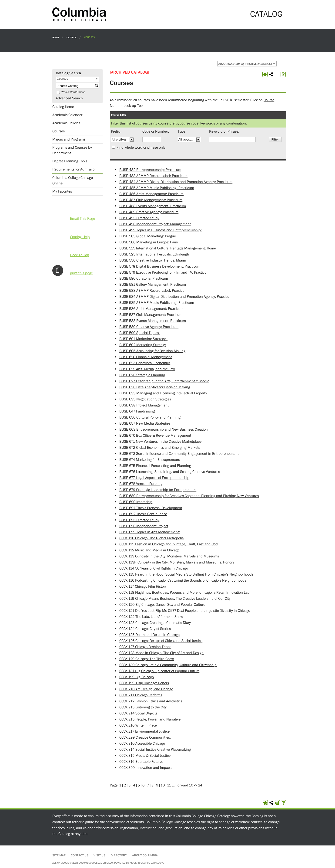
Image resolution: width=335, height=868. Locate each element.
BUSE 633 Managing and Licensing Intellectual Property (163, 393)
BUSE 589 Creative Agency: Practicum (149, 327)
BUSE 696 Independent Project (144, 526)
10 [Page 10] (163, 785)
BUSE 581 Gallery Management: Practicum (153, 285)
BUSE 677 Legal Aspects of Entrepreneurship (154, 478)
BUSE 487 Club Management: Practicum (151, 200)
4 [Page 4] (134, 785)
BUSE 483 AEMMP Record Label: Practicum (153, 176)
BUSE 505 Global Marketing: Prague (148, 236)
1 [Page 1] (120, 785)
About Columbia (145, 855)
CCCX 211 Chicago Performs (141, 695)
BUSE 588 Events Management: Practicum (153, 321)
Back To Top (80, 255)
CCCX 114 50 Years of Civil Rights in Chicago (154, 568)
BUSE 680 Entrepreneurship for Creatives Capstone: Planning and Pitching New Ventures (189, 496)
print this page (81, 273)
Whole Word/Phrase (73, 92)
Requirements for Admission (74, 169)
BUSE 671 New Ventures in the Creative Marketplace (160, 442)
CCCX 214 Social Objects (138, 713)
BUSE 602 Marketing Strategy (143, 345)
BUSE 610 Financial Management (146, 357)
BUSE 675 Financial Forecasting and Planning (155, 466)
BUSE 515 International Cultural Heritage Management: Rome (168, 248)
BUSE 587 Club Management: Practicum (151, 315)
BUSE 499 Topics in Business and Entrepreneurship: (161, 230)
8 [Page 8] (152, 785)
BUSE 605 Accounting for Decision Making (152, 351)
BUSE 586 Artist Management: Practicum (151, 309)
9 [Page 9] (157, 785)
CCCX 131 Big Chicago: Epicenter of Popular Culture (159, 671)
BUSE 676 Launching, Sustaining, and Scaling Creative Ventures (170, 472)
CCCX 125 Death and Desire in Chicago (149, 635)
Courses (59, 131)
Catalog (72, 37)
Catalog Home (63, 107)
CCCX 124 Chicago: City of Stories (145, 629)
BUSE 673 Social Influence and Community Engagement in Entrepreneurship (179, 454)
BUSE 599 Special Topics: (139, 333)
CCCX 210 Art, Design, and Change (146, 689)
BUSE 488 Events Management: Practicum (153, 206)
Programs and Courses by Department (72, 150)
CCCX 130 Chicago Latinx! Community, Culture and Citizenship (168, 665)
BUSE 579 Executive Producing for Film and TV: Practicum (164, 272)
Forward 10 (184, 785)
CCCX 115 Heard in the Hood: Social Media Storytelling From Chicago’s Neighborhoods (186, 574)
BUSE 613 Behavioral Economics (145, 363)
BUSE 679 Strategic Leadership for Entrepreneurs (158, 490)
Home (56, 37)
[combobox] (247, 64)
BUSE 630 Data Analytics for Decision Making (155, 387)
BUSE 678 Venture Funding (141, 484)
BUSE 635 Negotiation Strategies (145, 399)
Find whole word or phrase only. (141, 147)
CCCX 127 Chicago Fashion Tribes (145, 647)
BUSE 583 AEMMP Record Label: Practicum (153, 291)
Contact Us (80, 855)
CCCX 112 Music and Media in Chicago (149, 550)
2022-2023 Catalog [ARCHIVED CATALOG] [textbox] (245, 64)
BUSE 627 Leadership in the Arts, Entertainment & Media (164, 381)
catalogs (63, 863)
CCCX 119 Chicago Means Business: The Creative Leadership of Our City (175, 599)
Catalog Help (80, 237)
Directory (119, 855)
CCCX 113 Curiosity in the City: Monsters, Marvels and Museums (169, 556)
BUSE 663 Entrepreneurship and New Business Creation (164, 429)
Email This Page (82, 219)
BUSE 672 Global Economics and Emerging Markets (160, 448)
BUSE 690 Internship (136, 502)
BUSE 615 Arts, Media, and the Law (147, 369)
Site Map (59, 855)
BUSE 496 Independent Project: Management (155, 224)
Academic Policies (66, 123)
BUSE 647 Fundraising (137, 411)
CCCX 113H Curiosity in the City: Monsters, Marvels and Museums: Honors (177, 562)
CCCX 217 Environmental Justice (144, 731)
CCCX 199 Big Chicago (137, 677)
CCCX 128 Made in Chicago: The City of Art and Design (161, 653)
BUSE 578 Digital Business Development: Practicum (160, 266)
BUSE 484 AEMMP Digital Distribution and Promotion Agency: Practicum (176, 182)
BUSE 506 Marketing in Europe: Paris (149, 242)
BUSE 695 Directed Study (139, 520)
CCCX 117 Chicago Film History (143, 586)
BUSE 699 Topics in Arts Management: (150, 532)
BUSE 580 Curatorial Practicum (144, 278)
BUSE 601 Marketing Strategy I (143, 339)
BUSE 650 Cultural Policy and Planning (150, 417)
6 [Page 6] (143, 785)
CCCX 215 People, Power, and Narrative (150, 719)
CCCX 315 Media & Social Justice (145, 756)
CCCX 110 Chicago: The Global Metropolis (151, 538)
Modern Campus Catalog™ (146, 863)
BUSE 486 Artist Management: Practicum (151, 194)
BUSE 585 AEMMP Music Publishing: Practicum (157, 303)
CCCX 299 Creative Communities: (145, 737)
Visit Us (99, 855)
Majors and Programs (69, 139)
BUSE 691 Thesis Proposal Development (151, 508)
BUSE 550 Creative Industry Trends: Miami (154, 260)
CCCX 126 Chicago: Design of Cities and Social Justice (161, 641)
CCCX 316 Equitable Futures (141, 762)
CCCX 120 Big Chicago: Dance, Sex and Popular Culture (162, 605)
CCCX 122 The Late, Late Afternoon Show (151, 617)
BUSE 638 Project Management (144, 405)
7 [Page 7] (148, 785)
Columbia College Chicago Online (73, 180)
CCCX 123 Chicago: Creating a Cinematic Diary (155, 623)
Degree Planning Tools (70, 161)
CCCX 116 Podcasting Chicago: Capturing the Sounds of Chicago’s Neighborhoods (183, 580)
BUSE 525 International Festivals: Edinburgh (154, 254)
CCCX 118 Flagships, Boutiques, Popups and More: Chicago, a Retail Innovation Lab (184, 593)
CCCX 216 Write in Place (138, 725)
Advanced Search (69, 98)
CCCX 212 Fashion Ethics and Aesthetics (151, 701)
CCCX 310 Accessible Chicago (142, 744)
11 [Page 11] (169, 785)
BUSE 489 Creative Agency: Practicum (149, 212)
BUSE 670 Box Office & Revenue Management (155, 436)
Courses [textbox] (62, 79)
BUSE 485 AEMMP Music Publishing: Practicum (157, 188)
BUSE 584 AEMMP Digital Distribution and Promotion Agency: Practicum (176, 297)
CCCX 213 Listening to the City (143, 707)
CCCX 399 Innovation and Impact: (146, 768)
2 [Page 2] (125, 785)
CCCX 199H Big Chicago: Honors (144, 683)
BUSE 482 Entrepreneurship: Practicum (150, 170)
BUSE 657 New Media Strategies (145, 423)
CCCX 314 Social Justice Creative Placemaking (155, 750)
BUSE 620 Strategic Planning (142, 375)
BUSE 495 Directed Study (139, 218)
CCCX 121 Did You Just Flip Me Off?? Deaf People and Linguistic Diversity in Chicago (185, 611)
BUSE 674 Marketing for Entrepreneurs (150, 460)
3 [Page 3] (129, 785)
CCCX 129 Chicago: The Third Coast (147, 659)
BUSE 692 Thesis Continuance (143, 514)
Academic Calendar (67, 115)
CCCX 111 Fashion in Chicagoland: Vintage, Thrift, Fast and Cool (169, 544)
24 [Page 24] (200, 785)
